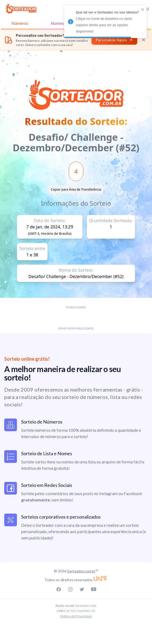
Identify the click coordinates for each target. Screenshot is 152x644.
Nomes (57, 23)
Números (20, 23)
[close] (143, 10)
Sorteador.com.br (81, 571)
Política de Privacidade (76, 616)
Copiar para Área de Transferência (76, 189)
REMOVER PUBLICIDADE (76, 328)
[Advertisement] (76, 62)
